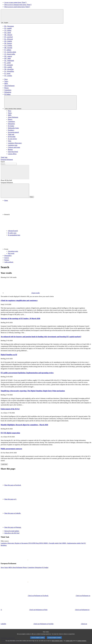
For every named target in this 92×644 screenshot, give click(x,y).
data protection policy (57, 642)
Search (3, 162)
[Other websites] (40, 103)
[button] (48, 216)
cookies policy (69, 642)
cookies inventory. (82, 642)
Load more (4, 464)
